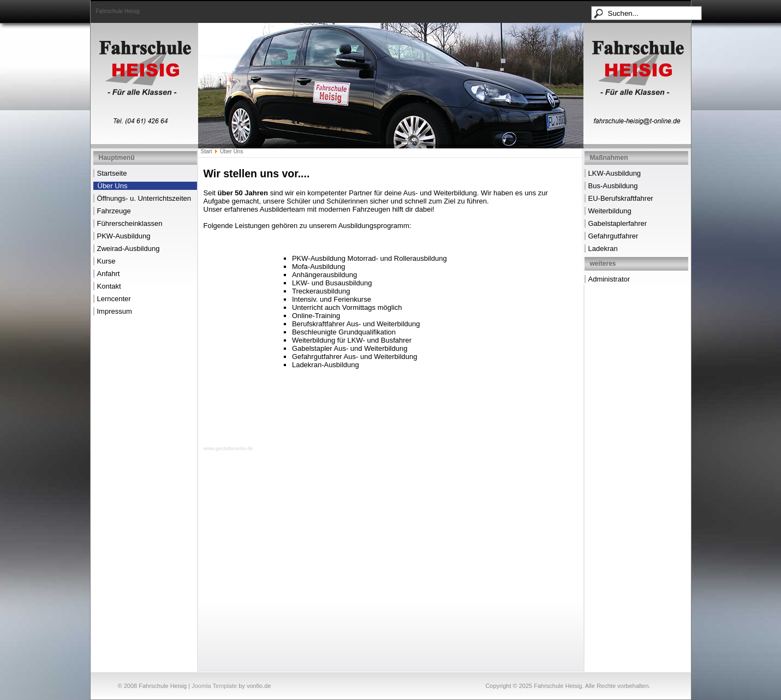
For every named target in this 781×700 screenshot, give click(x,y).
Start (207, 151)
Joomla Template (214, 686)
